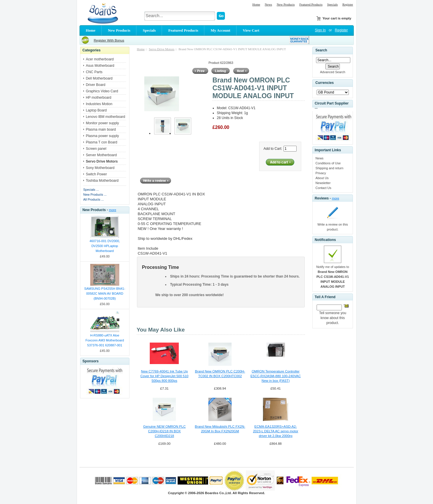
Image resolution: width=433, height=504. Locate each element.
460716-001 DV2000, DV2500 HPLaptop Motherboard (105, 246)
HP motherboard (99, 98)
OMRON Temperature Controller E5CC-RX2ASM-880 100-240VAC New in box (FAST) (276, 376)
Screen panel (96, 149)
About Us (322, 178)
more (112, 210)
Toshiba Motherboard (102, 181)
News (268, 4)
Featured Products (311, 4)
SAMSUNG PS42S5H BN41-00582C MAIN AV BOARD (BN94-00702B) (105, 294)
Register (348, 4)
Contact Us (323, 188)
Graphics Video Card (102, 91)
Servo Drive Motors (162, 49)
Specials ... (91, 190)
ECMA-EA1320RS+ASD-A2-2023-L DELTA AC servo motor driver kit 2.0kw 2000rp (276, 431)
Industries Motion (99, 104)
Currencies (325, 83)
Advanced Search (333, 72)
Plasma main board (101, 129)
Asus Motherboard (100, 66)
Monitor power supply (102, 123)
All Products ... (94, 199)
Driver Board (96, 85)
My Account (221, 30)
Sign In (320, 30)
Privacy (321, 173)
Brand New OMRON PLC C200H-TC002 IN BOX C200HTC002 (220, 374)
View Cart (251, 30)
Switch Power (96, 174)
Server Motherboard (101, 155)
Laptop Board (96, 110)
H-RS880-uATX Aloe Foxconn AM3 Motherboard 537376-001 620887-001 (105, 340)
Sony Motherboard (100, 168)
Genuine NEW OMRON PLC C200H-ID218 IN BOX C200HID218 (164, 431)
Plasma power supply (102, 136)
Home (256, 4)
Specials (332, 4)
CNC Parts (94, 72)
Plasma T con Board (102, 142)
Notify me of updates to (333, 277)
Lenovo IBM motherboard (105, 117)
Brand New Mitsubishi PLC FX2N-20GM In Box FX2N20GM (220, 429)
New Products (286, 4)
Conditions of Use (328, 163)
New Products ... (95, 195)
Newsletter (323, 183)
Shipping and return (329, 168)
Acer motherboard (100, 59)
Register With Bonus (109, 40)
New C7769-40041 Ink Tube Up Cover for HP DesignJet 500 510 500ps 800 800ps (165, 376)
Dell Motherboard (99, 78)
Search (321, 50)
